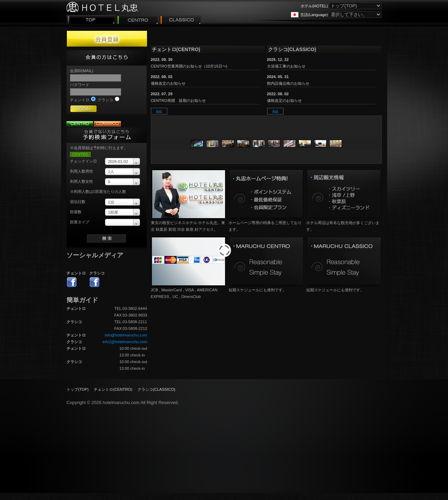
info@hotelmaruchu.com (126, 335)
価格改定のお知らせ (168, 83)
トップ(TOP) (78, 389)
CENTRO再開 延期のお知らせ (178, 100)
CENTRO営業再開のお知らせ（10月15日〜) (189, 66)
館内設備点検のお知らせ (288, 83)
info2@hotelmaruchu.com (125, 342)
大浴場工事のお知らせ (286, 66)
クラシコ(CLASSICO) (156, 389)
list (159, 112)
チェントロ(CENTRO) (113, 389)
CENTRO (80, 154)
